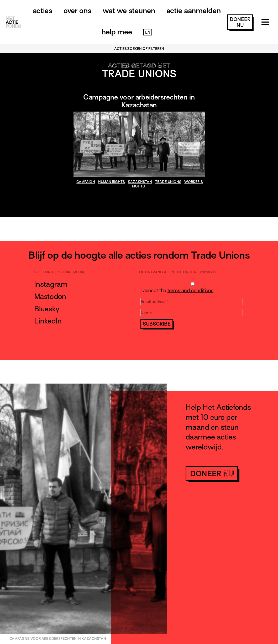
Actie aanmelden (194, 11)
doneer (240, 22)
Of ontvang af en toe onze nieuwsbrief (178, 272)
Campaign (86, 182)
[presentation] (180, 339)
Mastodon (50, 296)
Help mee (117, 32)
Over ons (77, 11)
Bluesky (47, 309)
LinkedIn (48, 321)
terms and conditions (190, 290)
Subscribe (157, 324)
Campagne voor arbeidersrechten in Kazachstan (139, 101)
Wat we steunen (129, 11)
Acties (43, 11)
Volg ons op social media (59, 272)
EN (148, 32)
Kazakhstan (140, 182)
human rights (111, 182)
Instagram (51, 284)
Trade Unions (168, 182)
